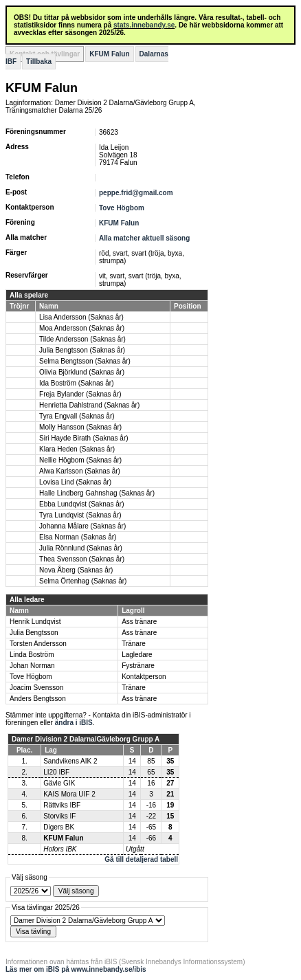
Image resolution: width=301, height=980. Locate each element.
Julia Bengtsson (34, 633)
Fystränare (138, 666)
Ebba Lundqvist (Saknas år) (81, 504)
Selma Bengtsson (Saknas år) (85, 361)
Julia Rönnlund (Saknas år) (81, 548)
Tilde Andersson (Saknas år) (82, 339)
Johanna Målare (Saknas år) (82, 526)
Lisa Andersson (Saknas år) (81, 317)
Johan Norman (32, 666)
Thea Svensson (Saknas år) (82, 559)
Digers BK (59, 827)
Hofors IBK (60, 849)
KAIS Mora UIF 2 (69, 794)
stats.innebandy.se (144, 25)
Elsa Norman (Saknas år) (78, 537)
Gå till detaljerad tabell (141, 859)
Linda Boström (32, 655)
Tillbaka (39, 62)
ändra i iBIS (74, 723)
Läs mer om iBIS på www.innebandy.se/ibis (76, 969)
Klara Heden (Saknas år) (77, 449)
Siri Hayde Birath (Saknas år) (84, 438)
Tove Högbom (122, 208)
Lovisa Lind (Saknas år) (75, 482)
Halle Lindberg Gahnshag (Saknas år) (97, 493)
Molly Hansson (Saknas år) (80, 427)
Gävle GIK (59, 783)
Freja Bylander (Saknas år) (80, 394)
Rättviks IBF (62, 805)
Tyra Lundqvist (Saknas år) (80, 515)
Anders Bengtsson (38, 699)
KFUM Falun (109, 54)
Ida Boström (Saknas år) (76, 383)
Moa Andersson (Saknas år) (82, 328)
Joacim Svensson (36, 688)
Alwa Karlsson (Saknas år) (80, 471)
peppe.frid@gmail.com (136, 193)
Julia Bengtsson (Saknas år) (82, 350)
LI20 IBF (56, 772)
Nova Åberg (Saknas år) (76, 570)
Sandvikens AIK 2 (70, 761)
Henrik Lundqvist (35, 622)
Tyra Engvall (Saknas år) (77, 416)
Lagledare (137, 655)
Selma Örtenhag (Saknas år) (83, 581)
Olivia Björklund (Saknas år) (82, 372)
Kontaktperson (144, 677)
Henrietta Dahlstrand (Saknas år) (89, 405)
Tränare (134, 644)
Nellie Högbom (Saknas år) (80, 460)
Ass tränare (139, 622)
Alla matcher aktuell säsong (144, 238)
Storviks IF (59, 816)
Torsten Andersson (38, 644)
